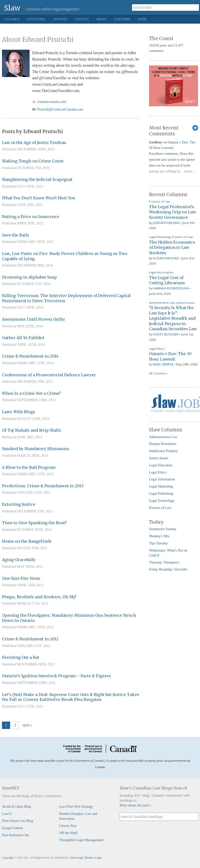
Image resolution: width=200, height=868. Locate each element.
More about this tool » (135, 805)
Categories (36, 19)
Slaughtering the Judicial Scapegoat (37, 179)
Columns (12, 19)
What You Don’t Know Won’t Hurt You (39, 198)
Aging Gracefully (19, 560)
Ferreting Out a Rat (21, 657)
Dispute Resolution (163, 444)
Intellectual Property (164, 451)
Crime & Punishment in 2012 (30, 639)
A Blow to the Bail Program (29, 467)
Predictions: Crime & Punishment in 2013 (43, 486)
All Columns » (158, 373)
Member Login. (93, 858)
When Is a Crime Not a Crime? (31, 393)
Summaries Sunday (163, 529)
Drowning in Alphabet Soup (29, 277)
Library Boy (68, 826)
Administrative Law (162, 303)
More (142, 19)
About (101, 19)
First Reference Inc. (16, 835)
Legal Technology (162, 501)
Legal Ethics (157, 349)
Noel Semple (163, 364)
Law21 (7, 814)
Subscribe (122, 19)
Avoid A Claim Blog (17, 806)
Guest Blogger (166, 334)
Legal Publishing (161, 493)
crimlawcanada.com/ (52, 102)
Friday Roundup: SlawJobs (168, 569)
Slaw (12, 8)
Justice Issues (185, 303)
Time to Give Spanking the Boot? (34, 523)
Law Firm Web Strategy (76, 806)
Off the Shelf (68, 833)
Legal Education (161, 465)
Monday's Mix (159, 536)
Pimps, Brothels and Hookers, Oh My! (39, 597)
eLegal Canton (12, 828)
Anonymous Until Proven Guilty (33, 319)
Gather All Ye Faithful (23, 338)
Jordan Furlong (167, 223)
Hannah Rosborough (171, 288)
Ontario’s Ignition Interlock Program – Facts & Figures (57, 676)
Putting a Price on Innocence (31, 217)
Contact (82, 19)
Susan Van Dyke (166, 258)
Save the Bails (16, 235)
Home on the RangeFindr (27, 541)
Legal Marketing (160, 237)
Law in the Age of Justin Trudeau (34, 142)
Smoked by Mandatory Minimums (36, 449)
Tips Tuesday (158, 543)
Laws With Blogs (19, 412)
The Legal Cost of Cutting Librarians (167, 280)
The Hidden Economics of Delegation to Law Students (172, 247)
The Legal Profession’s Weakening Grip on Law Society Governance (172, 212)
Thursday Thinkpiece (164, 562)
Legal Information (161, 272)
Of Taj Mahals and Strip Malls (32, 430)
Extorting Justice (19, 504)
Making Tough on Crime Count (33, 161)
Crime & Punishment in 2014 (30, 356)
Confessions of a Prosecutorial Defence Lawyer (49, 375)
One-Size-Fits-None (21, 578)
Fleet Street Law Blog (18, 821)
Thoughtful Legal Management (81, 840)
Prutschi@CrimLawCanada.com (60, 109)
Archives (60, 19)
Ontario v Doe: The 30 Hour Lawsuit (170, 356)
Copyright (8, 858)
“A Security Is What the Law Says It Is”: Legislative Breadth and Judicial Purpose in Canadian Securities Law (173, 318)
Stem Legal (77, 858)
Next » (27, 725)
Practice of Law (159, 201)
